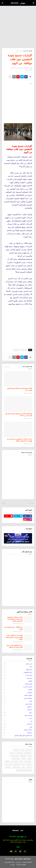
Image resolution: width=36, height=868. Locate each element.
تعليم (18, 701)
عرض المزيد (7, 367)
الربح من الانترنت (18, 687)
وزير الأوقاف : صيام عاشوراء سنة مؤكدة (13, 628)
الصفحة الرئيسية (28, 51)
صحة (18, 718)
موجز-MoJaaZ (9, 859)
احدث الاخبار (19, 51)
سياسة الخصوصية (9, 862)
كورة (18, 727)
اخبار (18, 667)
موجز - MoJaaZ (18, 3)
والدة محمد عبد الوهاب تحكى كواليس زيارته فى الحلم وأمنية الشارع (14, 637)
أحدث (32, 503)
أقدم (4, 503)
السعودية (18, 693)
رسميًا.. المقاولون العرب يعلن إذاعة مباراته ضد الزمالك (15, 646)
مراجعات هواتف (18, 730)
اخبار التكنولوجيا (18, 673)
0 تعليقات (28, 70)
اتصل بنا (12, 865)
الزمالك (18, 690)
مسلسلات (18, 733)
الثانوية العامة (18, 684)
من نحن (18, 862)
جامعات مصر (18, 704)
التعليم (18, 681)
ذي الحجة (18, 710)
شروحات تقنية (18, 716)
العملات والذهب (18, 695)
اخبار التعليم (18, 670)
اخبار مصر (18, 678)
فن (18, 721)
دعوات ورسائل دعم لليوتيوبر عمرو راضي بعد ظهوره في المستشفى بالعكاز (20, 440)
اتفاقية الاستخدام (21, 865)
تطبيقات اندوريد (18, 698)
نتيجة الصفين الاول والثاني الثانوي (18, 736)
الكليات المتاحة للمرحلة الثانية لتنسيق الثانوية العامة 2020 (20, 389)
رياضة (18, 713)
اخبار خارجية (16, 350)
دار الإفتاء (18, 707)
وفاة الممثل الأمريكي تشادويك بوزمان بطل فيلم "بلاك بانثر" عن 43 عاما (19, 415)
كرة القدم (18, 724)
